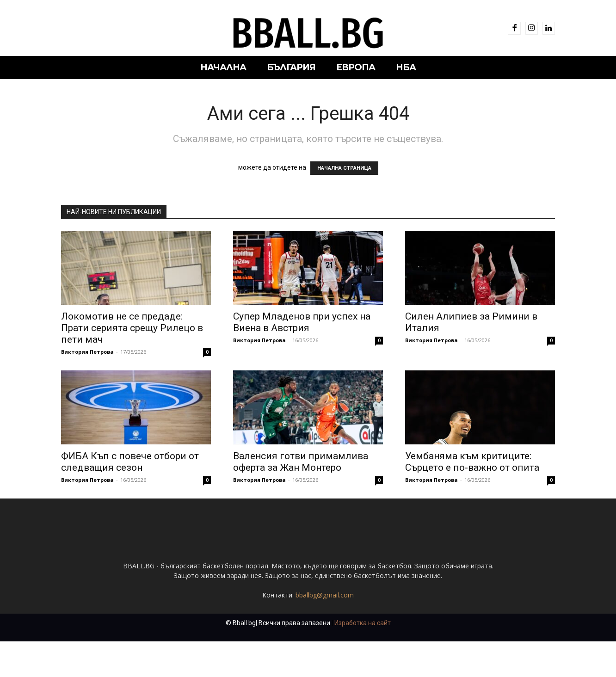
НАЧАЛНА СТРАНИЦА (344, 168)
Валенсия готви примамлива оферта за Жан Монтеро (301, 462)
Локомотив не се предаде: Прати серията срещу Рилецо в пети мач (132, 328)
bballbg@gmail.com (325, 631)
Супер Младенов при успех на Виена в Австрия (302, 322)
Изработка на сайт (363, 659)
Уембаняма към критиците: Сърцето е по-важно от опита (472, 462)
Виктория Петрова (87, 352)
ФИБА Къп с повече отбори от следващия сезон (130, 462)
